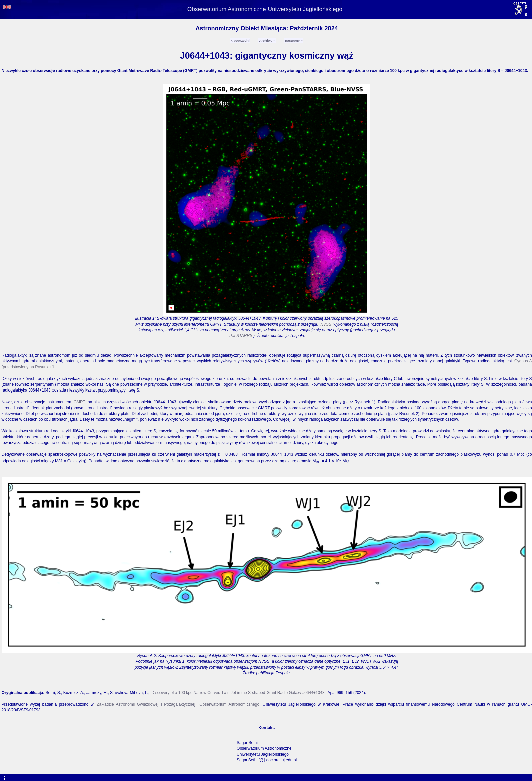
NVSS (326, 324)
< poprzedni (240, 41)
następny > (294, 41)
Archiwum (267, 41)
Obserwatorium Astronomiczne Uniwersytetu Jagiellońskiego (265, 9)
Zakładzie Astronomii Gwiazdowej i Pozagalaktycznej (146, 704)
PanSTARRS (241, 336)
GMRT (79, 402)
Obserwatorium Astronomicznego (229, 704)
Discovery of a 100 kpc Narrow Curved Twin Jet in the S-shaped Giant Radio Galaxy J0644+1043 (238, 693)
